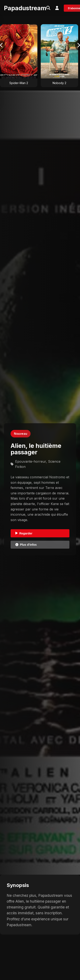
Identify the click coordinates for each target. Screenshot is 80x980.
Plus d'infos (26, 545)
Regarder (24, 533)
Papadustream (25, 8)
